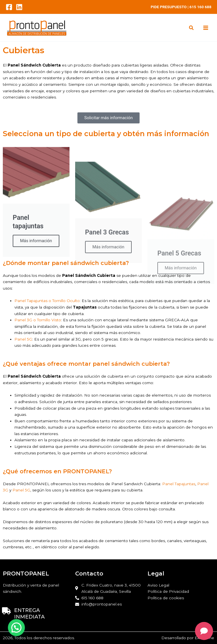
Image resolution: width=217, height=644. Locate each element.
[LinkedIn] (19, 7)
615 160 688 (200, 7)
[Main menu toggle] (206, 28)
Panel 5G (23, 339)
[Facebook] (9, 7)
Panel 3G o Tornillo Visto (38, 320)
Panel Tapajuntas (179, 484)
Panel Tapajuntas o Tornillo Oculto (47, 301)
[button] (192, 28)
